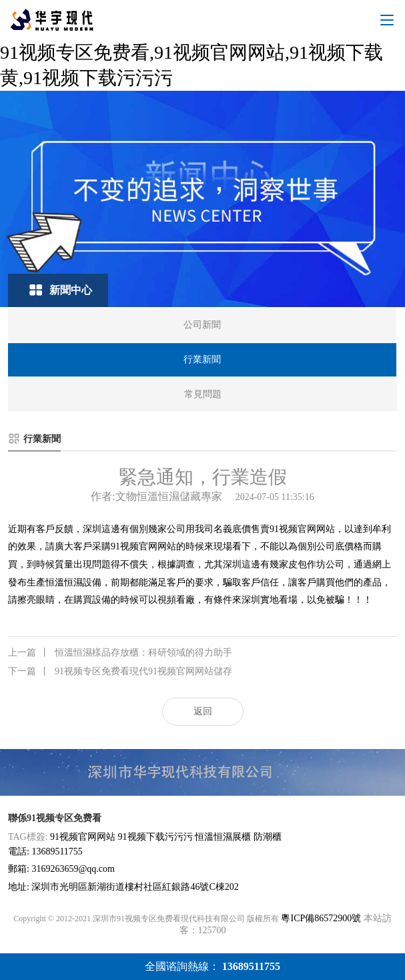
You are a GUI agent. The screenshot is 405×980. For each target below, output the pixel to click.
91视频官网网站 (302, 529)
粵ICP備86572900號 (321, 918)
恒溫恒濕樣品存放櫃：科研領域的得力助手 (120, 653)
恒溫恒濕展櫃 (223, 837)
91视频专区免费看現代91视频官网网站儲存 (120, 672)
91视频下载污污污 (155, 837)
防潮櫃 (268, 837)
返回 (203, 711)
